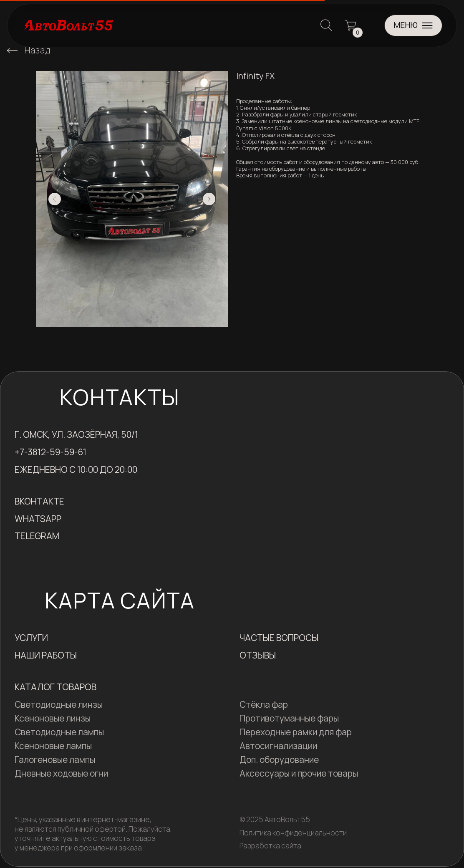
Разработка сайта (270, 845)
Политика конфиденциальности (293, 833)
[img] (12, 50)
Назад (38, 50)
